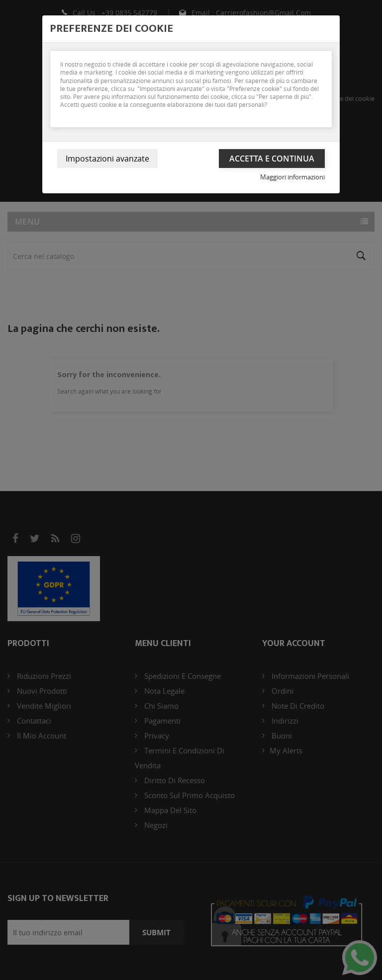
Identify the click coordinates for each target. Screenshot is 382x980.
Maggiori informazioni (292, 177)
